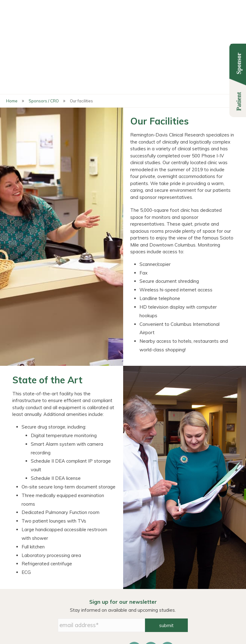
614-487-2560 (205, 624)
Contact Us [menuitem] (195, 595)
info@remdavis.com (123, 631)
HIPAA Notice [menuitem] (155, 601)
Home (12, 31)
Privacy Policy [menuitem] (156, 595)
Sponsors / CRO (44, 31)
